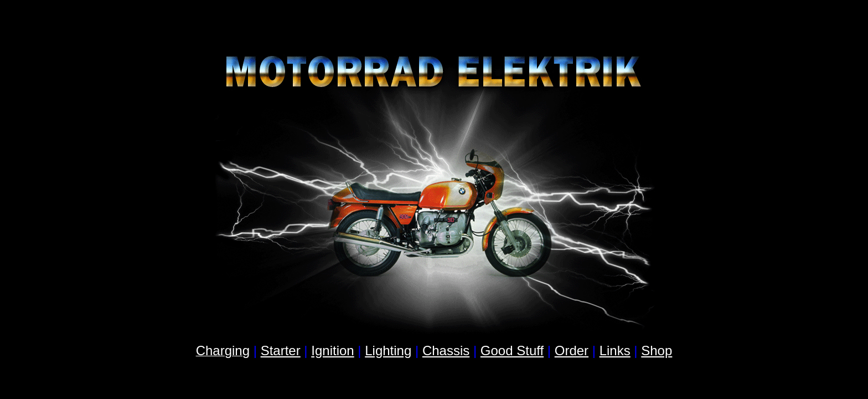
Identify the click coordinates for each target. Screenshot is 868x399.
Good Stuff (512, 351)
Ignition (332, 351)
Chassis (446, 351)
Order (572, 351)
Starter (281, 351)
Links (615, 351)
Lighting (388, 351)
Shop (657, 351)
